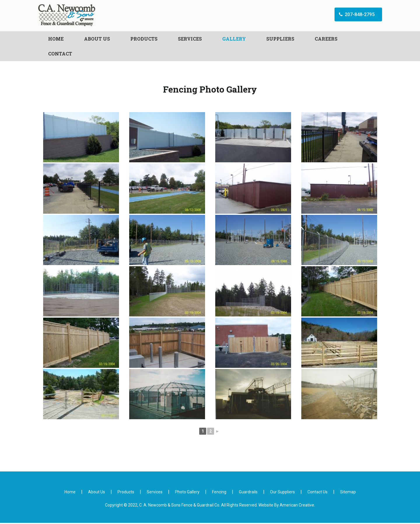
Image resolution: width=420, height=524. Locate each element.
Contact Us (317, 493)
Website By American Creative (286, 506)
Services (155, 493)
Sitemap (348, 493)
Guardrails (248, 493)
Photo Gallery (187, 493)
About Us (97, 493)
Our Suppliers (282, 493)
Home (70, 493)
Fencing (219, 493)
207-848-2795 (350, 18)
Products (126, 493)
